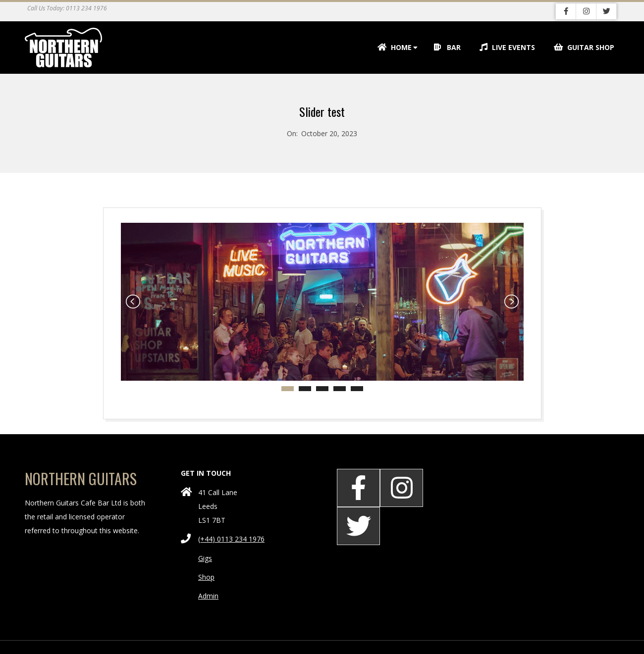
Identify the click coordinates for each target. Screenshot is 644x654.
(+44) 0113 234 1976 (231, 539)
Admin (208, 596)
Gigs (205, 558)
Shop (206, 577)
